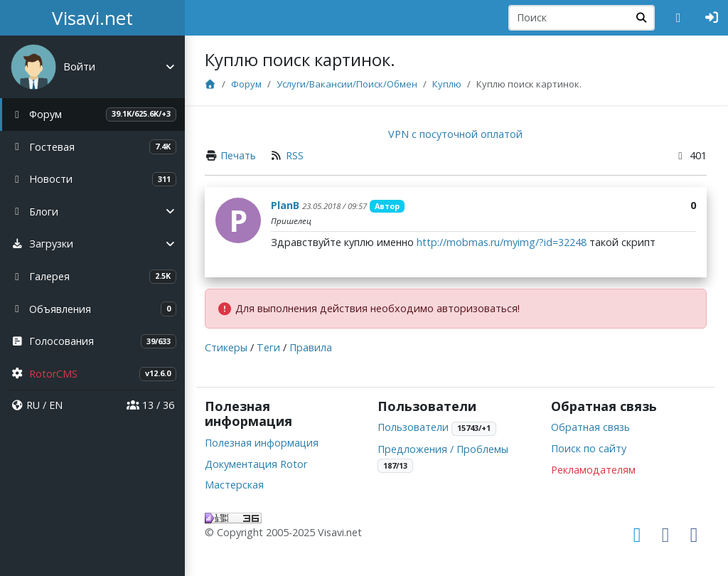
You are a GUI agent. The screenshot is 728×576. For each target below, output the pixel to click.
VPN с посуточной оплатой (457, 134)
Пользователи (414, 427)
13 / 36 (150, 405)
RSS (296, 155)
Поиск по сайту (589, 448)
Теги (270, 347)
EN (56, 405)
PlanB (287, 205)
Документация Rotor (257, 464)
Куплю (448, 84)
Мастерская (236, 485)
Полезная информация (263, 443)
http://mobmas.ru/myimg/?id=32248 (503, 242)
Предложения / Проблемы (444, 449)
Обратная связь (590, 427)
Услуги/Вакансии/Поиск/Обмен (348, 84)
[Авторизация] (712, 18)
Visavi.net (92, 18)
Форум (248, 84)
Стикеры (227, 347)
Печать (240, 155)
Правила (312, 347)
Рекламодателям (593, 470)
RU (33, 405)
